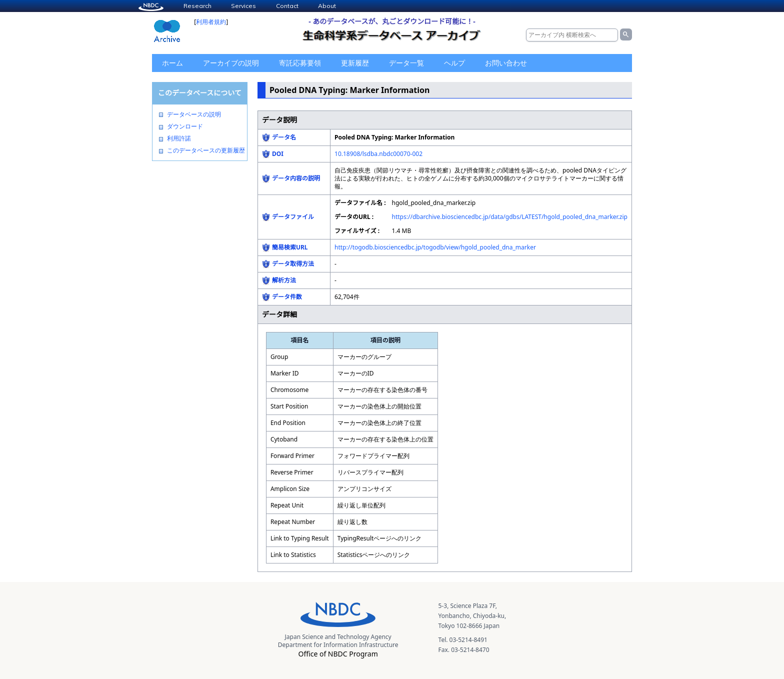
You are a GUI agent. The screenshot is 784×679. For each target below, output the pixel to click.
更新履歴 (355, 63)
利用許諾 (179, 138)
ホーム (172, 63)
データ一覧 (406, 63)
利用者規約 (211, 22)
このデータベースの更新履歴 (206, 150)
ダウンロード (185, 126)
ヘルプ (454, 63)
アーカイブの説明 (231, 63)
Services (243, 6)
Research (197, 6)
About (327, 6)
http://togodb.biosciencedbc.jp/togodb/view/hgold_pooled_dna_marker (435, 247)
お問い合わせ (506, 63)
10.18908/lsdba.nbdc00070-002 (378, 154)
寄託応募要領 (300, 63)
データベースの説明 (194, 114)
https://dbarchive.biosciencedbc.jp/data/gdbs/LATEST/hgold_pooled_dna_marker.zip (510, 217)
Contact (287, 6)
